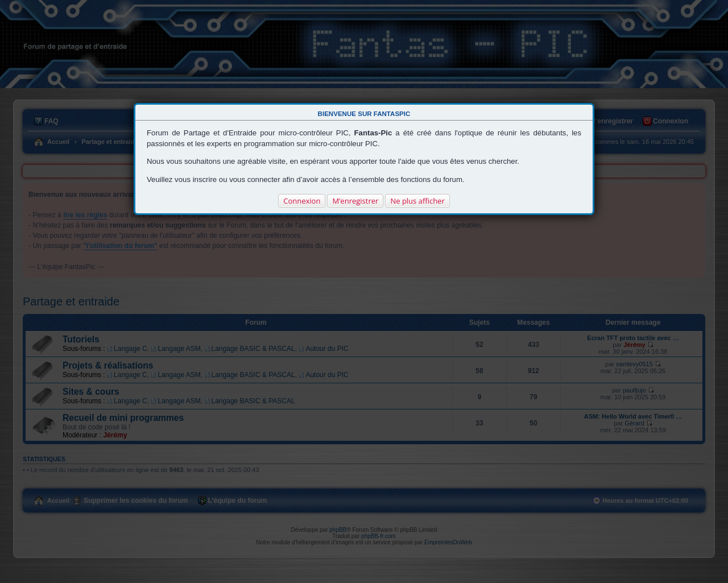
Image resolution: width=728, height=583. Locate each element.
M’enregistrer (355, 201)
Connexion (302, 201)
